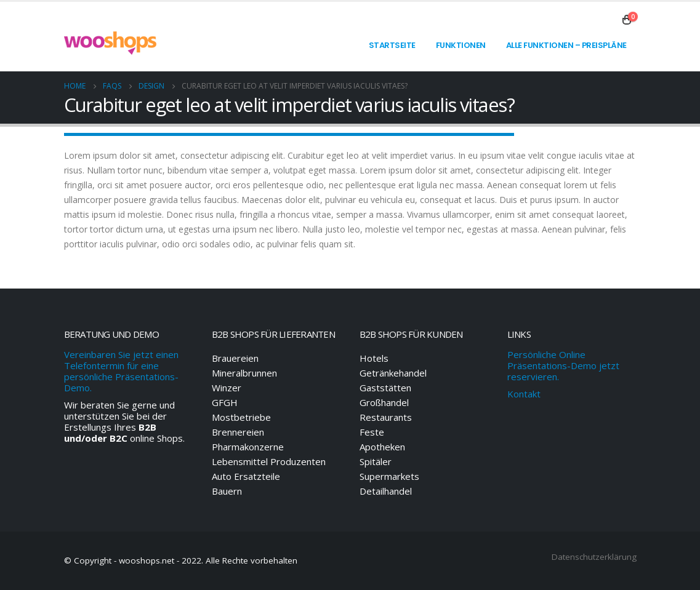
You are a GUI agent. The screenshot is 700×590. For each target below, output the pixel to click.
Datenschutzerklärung (594, 557)
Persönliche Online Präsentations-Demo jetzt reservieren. (563, 365)
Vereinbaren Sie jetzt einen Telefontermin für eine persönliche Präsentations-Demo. (121, 371)
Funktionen (461, 45)
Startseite (392, 45)
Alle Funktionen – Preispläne (566, 45)
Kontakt (524, 394)
